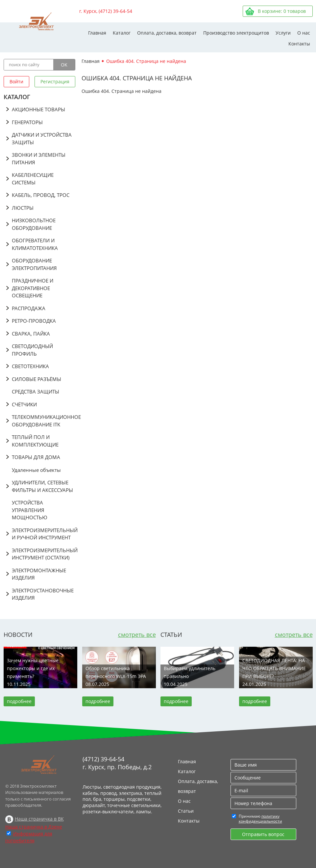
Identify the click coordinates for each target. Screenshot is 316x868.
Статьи (186, 811)
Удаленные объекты (36, 470)
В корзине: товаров (282, 11)
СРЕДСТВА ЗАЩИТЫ (36, 392)
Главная (97, 33)
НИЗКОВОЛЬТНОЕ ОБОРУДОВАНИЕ (34, 224)
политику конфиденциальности (260, 818)
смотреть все (137, 635)
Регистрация (55, 81)
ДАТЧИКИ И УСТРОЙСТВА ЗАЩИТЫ (42, 138)
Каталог (122, 33)
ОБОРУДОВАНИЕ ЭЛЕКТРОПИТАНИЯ (34, 264)
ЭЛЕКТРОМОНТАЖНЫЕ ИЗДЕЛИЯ (39, 574)
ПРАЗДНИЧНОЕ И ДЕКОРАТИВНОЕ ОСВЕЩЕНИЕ (33, 288)
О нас (304, 33)
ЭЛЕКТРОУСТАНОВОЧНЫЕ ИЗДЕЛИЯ (43, 594)
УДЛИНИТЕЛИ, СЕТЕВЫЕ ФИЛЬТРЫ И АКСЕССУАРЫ (42, 486)
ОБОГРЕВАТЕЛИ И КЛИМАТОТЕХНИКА (35, 244)
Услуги (283, 33)
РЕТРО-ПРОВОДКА (34, 321)
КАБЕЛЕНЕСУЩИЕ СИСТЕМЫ (33, 179)
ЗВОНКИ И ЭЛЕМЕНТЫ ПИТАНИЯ (39, 159)
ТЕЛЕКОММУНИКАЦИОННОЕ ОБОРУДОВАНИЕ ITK (44, 421)
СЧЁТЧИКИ (24, 404)
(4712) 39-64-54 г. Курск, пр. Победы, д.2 (117, 763)
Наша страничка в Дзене (34, 827)
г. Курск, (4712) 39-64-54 (106, 11)
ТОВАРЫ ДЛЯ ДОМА (36, 457)
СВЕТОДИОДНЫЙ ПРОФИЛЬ (32, 350)
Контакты (299, 44)
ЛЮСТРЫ (23, 208)
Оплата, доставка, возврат (167, 33)
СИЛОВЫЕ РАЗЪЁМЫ (36, 379)
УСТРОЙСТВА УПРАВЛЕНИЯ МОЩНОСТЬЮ (30, 510)
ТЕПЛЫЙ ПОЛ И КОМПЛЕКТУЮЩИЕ (35, 441)
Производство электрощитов (236, 33)
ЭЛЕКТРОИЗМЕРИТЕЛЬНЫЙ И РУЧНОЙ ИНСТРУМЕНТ (44, 534)
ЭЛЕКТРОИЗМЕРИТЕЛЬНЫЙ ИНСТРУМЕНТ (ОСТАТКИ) (44, 554)
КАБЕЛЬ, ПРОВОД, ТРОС (41, 195)
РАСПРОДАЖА (29, 308)
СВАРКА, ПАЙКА (31, 334)
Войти (16, 81)
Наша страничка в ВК (39, 819)
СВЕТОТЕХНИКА (30, 366)
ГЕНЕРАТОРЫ (27, 122)
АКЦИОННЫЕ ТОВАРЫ (38, 109)
